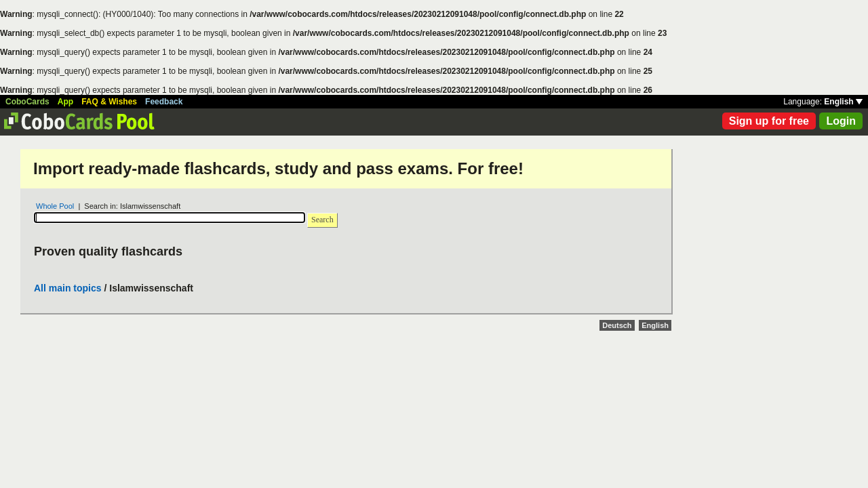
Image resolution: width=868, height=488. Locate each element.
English (843, 102)
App (65, 102)
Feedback (164, 102)
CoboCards (27, 102)
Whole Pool (55, 206)
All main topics (68, 288)
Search (322, 220)
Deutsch (617, 325)
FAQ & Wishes (109, 102)
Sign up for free (769, 121)
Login (841, 121)
